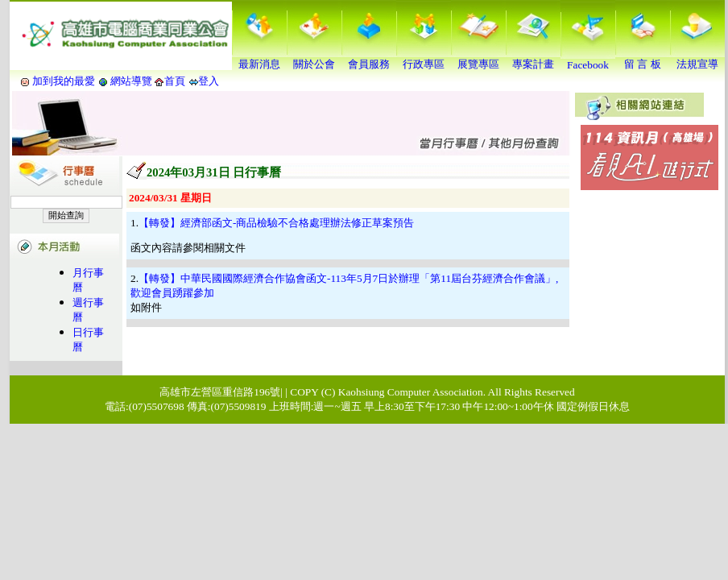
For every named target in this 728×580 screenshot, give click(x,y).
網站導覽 (132, 81)
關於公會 (314, 59)
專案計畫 (533, 59)
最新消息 (259, 59)
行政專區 (424, 59)
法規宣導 (697, 59)
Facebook (588, 60)
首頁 (175, 81)
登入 (209, 81)
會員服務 (369, 59)
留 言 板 (643, 59)
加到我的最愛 (64, 81)
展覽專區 (478, 59)
